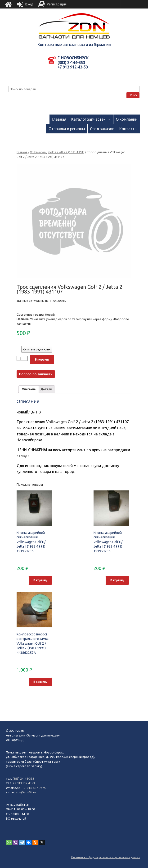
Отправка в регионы (67, 129)
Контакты (128, 129)
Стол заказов (102, 129)
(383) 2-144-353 (23, 779)
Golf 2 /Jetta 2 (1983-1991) (66, 152)
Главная (59, 119)
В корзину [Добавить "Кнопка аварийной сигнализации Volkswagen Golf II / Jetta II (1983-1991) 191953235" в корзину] (40, 580)
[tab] (29, 389)
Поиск (133, 95)
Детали (46, 389)
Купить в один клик (37, 349)
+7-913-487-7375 (34, 788)
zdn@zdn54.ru (26, 792)
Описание (29, 389)
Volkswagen (38, 152)
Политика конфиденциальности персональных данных (105, 857)
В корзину (42, 359)
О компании (127, 119)
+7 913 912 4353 (24, 783)
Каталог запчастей (88, 119)
